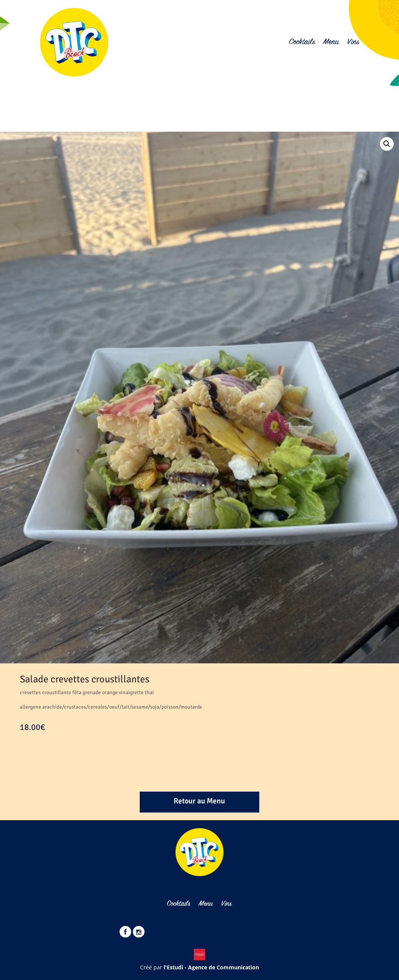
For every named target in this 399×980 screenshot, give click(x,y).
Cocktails (302, 42)
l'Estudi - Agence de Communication (211, 967)
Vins (353, 42)
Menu (331, 42)
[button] (387, 144)
